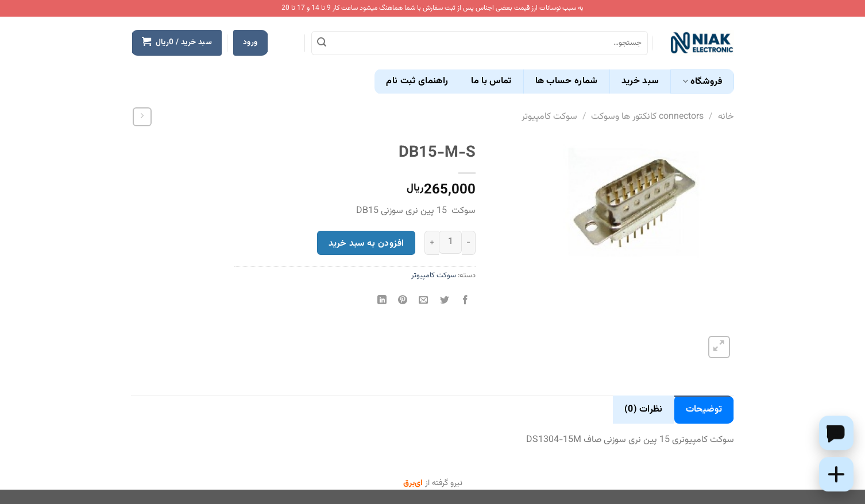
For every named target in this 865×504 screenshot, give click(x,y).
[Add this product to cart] (836, 474)
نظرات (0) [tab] (644, 410)
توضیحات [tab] (704, 410)
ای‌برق (413, 483)
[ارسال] (322, 43)
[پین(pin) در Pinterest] (403, 302)
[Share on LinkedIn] (382, 302)
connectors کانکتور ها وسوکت (647, 117)
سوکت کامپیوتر (549, 117)
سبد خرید (640, 81)
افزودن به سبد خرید (366, 243)
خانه (726, 117)
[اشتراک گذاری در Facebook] (465, 302)
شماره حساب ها (567, 81)
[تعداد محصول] (450, 242)
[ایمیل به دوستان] (424, 302)
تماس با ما (491, 81)
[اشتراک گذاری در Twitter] (444, 302)
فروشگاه (702, 82)
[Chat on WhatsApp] (836, 433)
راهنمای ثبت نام (417, 81)
